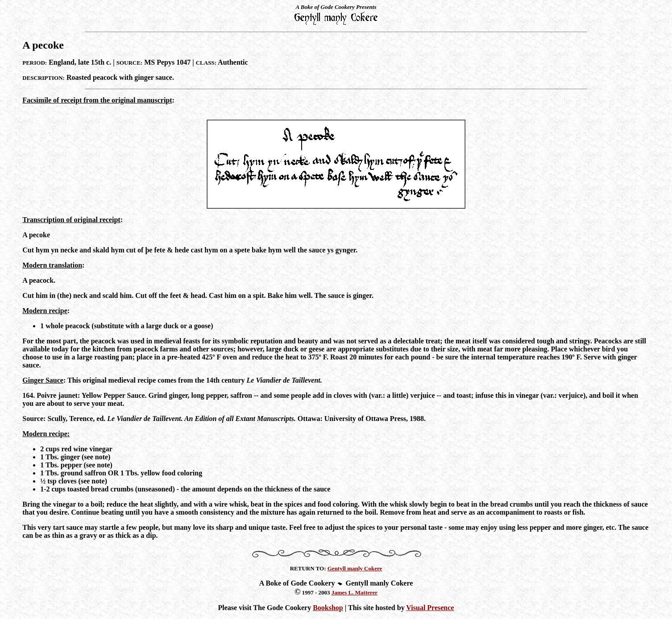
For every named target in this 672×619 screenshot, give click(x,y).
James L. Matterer (355, 592)
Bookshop (328, 608)
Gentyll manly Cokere (355, 568)
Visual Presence (430, 608)
